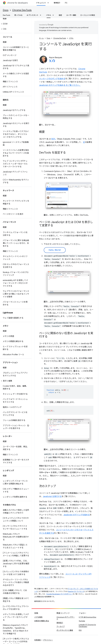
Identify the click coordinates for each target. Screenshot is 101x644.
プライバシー (48, 640)
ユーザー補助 (71, 15)
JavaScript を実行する (52, 496)
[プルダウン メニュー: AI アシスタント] (41, 15)
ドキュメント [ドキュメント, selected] (41, 3)
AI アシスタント (33, 15)
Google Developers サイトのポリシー (60, 594)
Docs (6, 10)
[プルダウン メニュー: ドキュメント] (49, 3)
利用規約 (38, 640)
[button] (15, 24)
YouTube (82, 621)
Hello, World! (55, 250)
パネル (71, 38)
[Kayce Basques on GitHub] (54, 62)
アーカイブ (61, 626)
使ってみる (18, 15)
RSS (80, 630)
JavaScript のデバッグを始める (77, 515)
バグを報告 (38, 617)
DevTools (6, 15)
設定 (60, 15)
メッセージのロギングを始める (52, 79)
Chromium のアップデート (66, 618)
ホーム (41, 38)
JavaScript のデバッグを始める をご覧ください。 (60, 85)
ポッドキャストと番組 (65, 630)
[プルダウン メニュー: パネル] (54, 15)
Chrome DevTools (22, 10)
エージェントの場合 (88, 15)
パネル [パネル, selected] (49, 15)
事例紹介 (57, 3)
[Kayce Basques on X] (50, 62)
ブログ (67, 3)
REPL (53, 139)
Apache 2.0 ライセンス (76, 591)
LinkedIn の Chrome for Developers (87, 626)
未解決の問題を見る (42, 621)
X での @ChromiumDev (87, 617)
